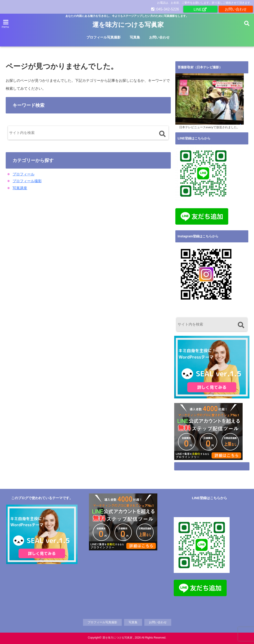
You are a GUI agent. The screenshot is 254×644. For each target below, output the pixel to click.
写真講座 (20, 188)
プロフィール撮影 (27, 181)
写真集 (135, 37)
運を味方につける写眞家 (128, 25)
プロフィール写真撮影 (104, 37)
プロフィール (23, 174)
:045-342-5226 (165, 9)
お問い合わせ (236, 9)
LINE (198, 9)
